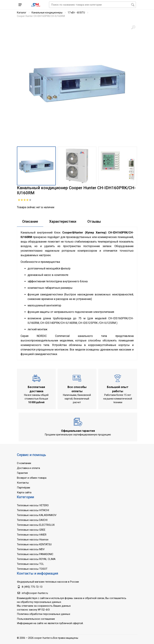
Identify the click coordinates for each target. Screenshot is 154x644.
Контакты (23, 483)
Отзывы (94, 221)
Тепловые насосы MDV (31, 549)
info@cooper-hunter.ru (35, 593)
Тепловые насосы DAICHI (32, 520)
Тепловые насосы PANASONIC (35, 554)
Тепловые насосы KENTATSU (34, 544)
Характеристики (63, 221)
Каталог (22, 13)
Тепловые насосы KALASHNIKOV (37, 515)
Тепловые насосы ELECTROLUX (36, 525)
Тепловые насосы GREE (31, 530)
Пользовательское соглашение (36, 619)
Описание (30, 221)
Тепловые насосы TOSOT (32, 569)
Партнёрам (23, 488)
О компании (24, 463)
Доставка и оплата (28, 468)
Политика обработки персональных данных (44, 614)
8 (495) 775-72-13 (32, 587)
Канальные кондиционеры (47, 13)
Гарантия (22, 473)
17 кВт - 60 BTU (76, 13)
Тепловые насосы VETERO (33, 505)
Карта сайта (24, 492)
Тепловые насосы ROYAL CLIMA (36, 559)
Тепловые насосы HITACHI (33, 510)
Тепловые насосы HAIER (32, 535)
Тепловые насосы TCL (30, 564)
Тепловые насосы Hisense (33, 540)
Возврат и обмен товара (32, 478)
